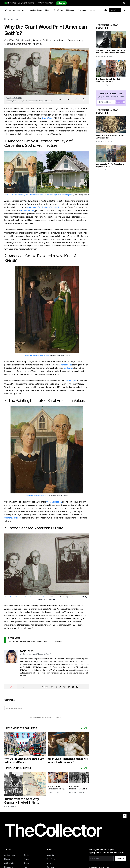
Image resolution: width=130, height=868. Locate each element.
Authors (50, 863)
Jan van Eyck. (70, 381)
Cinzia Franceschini (104, 141)
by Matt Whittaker (10, 807)
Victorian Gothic (27, 211)
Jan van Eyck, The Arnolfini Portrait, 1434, (37, 355)
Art (112, 141)
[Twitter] (60, 687)
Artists (111, 56)
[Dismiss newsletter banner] (124, 3)
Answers (15, 19)
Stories (110, 85)
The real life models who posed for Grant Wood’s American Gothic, (26, 597)
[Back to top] (125, 816)
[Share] (76, 99)
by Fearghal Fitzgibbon (76, 792)
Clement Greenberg (13, 518)
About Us (50, 855)
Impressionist (66, 365)
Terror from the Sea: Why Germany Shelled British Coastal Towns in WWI (22, 801)
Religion (27, 855)
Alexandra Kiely (103, 85)
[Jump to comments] (60, 99)
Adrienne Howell (103, 56)
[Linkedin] (52, 687)
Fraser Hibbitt (102, 170)
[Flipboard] (73, 687)
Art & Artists (9, 863)
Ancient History (10, 855)
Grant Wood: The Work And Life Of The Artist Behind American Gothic (35, 641)
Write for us (115, 10)
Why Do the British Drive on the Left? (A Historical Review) (25, 760)
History (7, 859)
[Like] (11, 687)
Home (7, 19)
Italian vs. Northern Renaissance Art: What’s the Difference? (68, 760)
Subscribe (61, 3)
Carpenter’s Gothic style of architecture (44, 207)
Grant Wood (47, 118)
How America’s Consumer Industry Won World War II (56, 788)
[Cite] (84, 99)
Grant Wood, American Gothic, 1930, (37, 496)
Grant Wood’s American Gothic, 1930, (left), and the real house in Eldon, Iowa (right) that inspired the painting (39, 195)
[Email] (77, 687)
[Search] (101, 10)
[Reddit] (64, 687)
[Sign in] (124, 10)
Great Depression (54, 502)
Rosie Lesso (18, 101)
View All (85, 728)
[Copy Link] (69, 687)
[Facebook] (56, 687)
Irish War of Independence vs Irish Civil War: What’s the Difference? (79, 788)
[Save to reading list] (68, 99)
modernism (69, 368)
